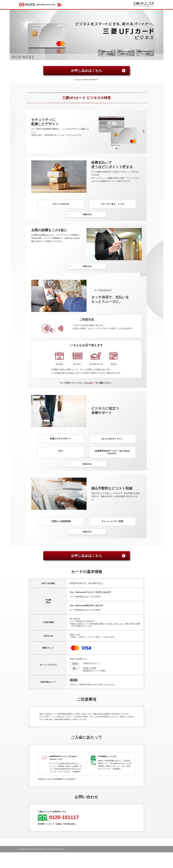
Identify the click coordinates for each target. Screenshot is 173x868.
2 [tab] (118, 148)
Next (143, 132)
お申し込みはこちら (87, 71)
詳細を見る (87, 215)
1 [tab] (116, 148)
